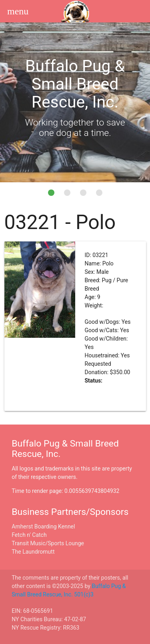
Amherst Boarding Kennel (43, 526)
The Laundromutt (33, 552)
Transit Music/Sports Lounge (48, 543)
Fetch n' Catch (29, 535)
